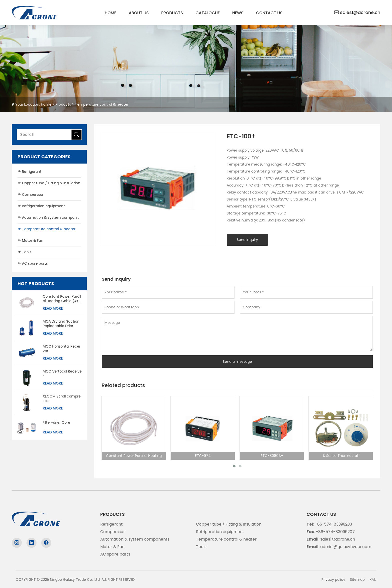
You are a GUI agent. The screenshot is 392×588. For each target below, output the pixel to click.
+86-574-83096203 (334, 524)
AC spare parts (33, 263)
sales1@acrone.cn (360, 12)
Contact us (269, 13)
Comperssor (30, 195)
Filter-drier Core (56, 422)
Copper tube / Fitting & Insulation (49, 183)
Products (172, 13)
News (238, 13)
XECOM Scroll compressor (62, 398)
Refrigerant (29, 172)
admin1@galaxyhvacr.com (346, 546)
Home (110, 13)
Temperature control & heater (102, 104)
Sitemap (357, 579)
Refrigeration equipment (41, 206)
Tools (24, 252)
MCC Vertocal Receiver (62, 374)
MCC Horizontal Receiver (61, 349)
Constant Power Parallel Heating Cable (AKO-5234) (62, 299)
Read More (53, 308)
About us (139, 13)
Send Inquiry (247, 240)
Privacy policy (333, 579)
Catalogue (208, 13)
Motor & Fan (30, 240)
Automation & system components (49, 217)
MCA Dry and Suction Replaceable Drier (61, 324)
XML (373, 579)
